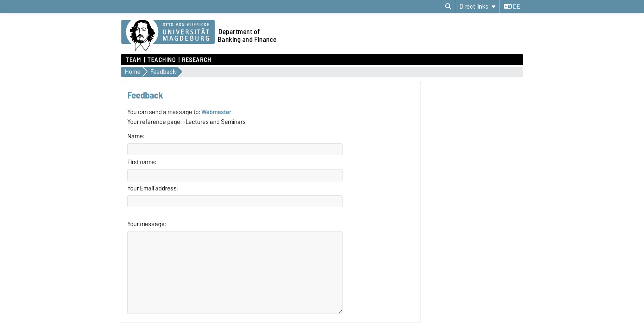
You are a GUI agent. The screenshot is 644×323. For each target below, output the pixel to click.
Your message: (147, 224)
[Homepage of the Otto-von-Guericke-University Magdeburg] (168, 36)
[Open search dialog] (448, 7)
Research (197, 60)
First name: (142, 162)
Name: (136, 136)
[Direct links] (478, 6)
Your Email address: (153, 188)
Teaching (161, 60)
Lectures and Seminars (216, 122)
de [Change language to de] (512, 7)
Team (133, 60)
